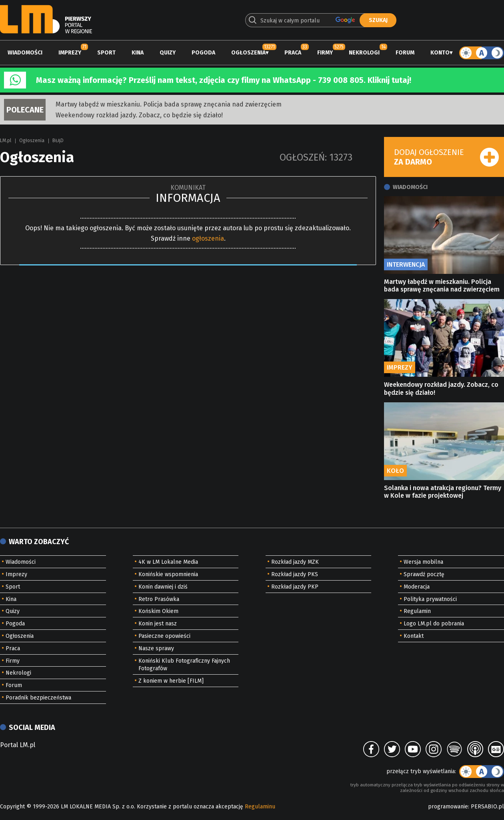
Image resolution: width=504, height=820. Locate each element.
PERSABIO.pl (487, 807)
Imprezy (70, 53)
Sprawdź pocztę (424, 574)
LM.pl (6, 141)
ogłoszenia (208, 238)
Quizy (168, 53)
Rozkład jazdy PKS (295, 574)
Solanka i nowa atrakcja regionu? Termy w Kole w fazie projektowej (443, 492)
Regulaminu (260, 807)
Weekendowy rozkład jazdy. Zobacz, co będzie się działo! (139, 115)
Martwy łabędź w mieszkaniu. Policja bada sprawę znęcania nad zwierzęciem (169, 104)
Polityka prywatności (430, 599)
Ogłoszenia (248, 53)
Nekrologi (364, 53)
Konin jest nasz (158, 624)
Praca (293, 53)
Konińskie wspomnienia (168, 574)
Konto (440, 53)
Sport (106, 53)
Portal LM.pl (18, 745)
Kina (138, 53)
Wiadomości (25, 53)
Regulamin (417, 611)
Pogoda (203, 53)
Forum (405, 53)
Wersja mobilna (423, 562)
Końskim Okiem (158, 611)
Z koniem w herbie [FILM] (171, 681)
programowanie (448, 807)
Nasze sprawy (156, 648)
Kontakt (414, 636)
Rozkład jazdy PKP (295, 587)
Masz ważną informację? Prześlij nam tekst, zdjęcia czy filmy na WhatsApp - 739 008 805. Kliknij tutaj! (224, 80)
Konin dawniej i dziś (163, 587)
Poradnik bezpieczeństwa (38, 698)
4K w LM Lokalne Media (168, 562)
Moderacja (417, 587)
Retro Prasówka (159, 599)
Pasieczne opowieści (164, 636)
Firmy (325, 53)
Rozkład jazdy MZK (295, 562)
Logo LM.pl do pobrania (434, 624)
